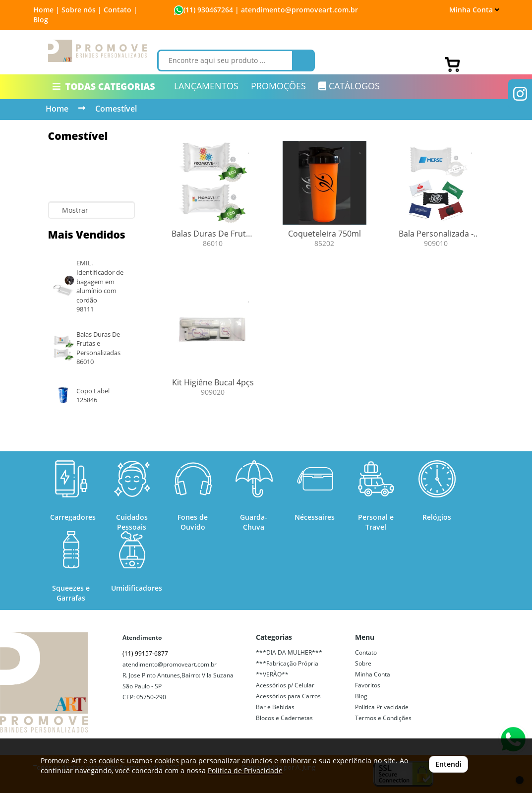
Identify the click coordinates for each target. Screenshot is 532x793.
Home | (46, 10)
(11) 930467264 (208, 10)
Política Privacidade (382, 707)
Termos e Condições (383, 718)
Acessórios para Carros (288, 696)
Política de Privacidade (245, 770)
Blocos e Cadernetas (284, 718)
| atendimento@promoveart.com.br (296, 10)
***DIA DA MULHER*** (289, 652)
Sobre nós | (82, 10)
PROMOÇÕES (278, 86)
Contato (366, 652)
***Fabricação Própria (287, 663)
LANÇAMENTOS (206, 86)
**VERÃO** (272, 674)
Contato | (120, 10)
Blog (41, 20)
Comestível (116, 109)
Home (57, 109)
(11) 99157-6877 (145, 653)
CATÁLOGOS (349, 86)
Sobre (363, 663)
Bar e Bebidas (275, 707)
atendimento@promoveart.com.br (170, 664)
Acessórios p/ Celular (285, 685)
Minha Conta (474, 10)
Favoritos (368, 685)
